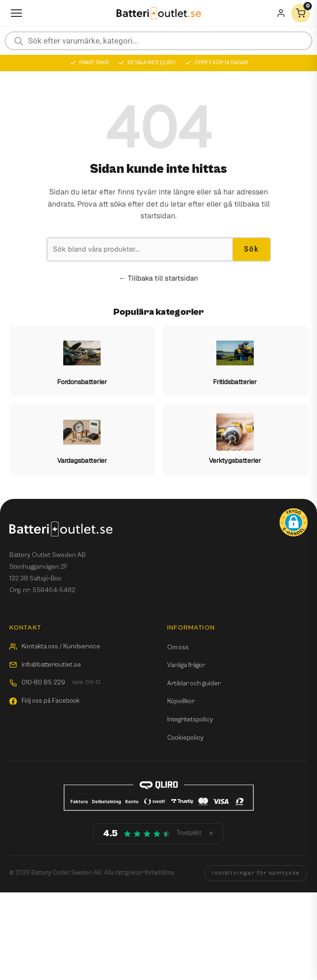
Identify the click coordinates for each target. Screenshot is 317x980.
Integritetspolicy (190, 720)
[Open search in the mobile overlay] (158, 41)
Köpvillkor (181, 701)
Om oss (178, 647)
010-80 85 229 (55, 683)
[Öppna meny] (16, 13)
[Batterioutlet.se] (159, 13)
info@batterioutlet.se (45, 665)
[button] (294, 522)
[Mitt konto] (281, 13)
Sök (251, 249)
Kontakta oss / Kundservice (55, 646)
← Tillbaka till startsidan (158, 278)
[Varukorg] (301, 13)
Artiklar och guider (194, 683)
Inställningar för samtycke (256, 873)
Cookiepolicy (185, 738)
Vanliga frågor (186, 665)
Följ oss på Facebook (44, 701)
